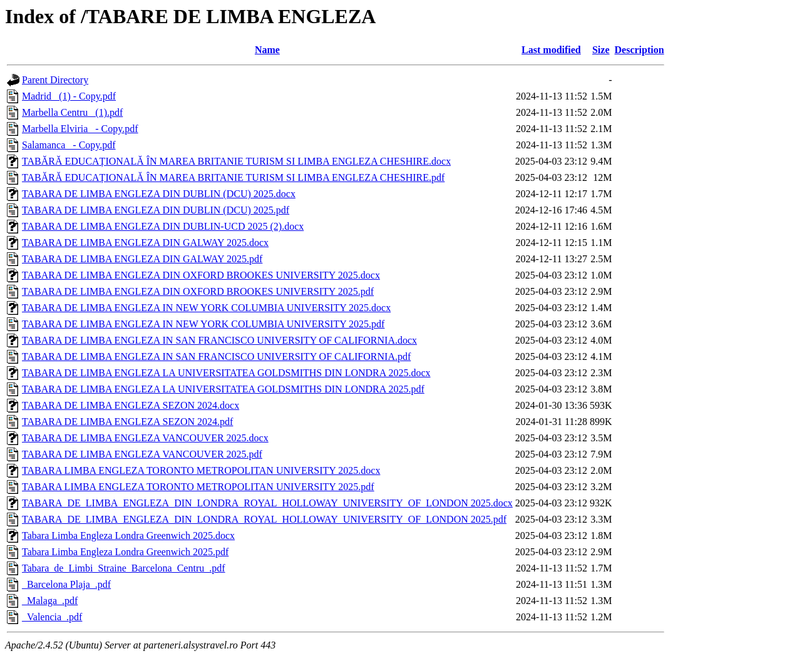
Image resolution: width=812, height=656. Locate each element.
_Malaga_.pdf (50, 601)
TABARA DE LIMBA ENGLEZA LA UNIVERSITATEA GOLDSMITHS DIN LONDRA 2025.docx (226, 373)
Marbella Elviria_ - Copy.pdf (80, 129)
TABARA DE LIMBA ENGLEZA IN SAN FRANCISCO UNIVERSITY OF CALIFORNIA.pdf (216, 356)
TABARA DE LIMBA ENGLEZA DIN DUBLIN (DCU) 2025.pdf (156, 210)
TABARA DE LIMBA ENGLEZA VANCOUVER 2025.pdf (142, 454)
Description (640, 50)
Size (601, 50)
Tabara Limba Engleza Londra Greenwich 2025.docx (128, 536)
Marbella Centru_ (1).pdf (72, 112)
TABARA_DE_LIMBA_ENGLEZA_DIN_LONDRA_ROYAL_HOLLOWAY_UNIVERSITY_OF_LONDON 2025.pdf (264, 519)
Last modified (551, 50)
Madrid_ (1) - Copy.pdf (69, 96)
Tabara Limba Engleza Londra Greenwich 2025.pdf (125, 552)
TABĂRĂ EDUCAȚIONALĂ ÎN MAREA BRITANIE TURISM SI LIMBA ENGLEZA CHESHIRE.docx (236, 161)
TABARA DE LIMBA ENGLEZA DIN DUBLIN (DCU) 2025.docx (159, 194)
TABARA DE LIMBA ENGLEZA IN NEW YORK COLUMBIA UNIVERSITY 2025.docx (206, 308)
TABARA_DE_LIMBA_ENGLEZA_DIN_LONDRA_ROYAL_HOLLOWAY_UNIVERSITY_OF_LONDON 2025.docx (267, 503)
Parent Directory (55, 80)
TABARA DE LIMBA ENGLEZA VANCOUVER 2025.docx (145, 438)
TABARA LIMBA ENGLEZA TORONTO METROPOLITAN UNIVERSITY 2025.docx (201, 470)
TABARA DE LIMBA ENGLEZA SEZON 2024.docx (131, 405)
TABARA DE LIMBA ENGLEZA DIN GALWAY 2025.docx (145, 243)
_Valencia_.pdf (52, 617)
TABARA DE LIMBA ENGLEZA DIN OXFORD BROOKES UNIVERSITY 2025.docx (201, 275)
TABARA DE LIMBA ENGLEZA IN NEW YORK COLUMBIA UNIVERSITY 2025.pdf (203, 324)
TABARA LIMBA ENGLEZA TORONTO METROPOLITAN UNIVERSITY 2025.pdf (198, 487)
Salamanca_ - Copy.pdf (69, 145)
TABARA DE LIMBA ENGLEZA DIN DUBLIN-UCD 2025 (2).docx (163, 226)
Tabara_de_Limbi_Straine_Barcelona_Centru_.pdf (124, 568)
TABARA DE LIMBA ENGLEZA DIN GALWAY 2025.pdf (142, 259)
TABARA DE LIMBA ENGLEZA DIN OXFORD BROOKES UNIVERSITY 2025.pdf (198, 291)
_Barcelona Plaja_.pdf (66, 584)
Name (267, 50)
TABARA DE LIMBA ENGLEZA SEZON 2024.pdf (127, 422)
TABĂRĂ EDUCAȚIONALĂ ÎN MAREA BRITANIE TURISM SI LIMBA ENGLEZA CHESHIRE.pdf (233, 177)
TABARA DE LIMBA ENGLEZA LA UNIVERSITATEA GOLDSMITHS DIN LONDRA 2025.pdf (223, 389)
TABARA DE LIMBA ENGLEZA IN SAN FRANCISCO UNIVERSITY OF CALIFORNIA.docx (219, 340)
